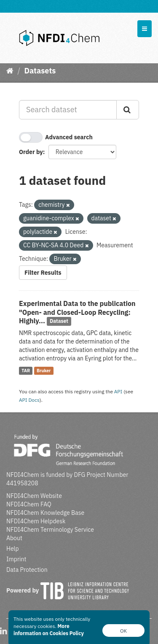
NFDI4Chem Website (34, 496)
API (118, 391)
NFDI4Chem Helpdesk (36, 521)
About (14, 538)
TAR (26, 371)
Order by (31, 152)
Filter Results (43, 273)
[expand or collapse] (145, 29)
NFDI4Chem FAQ (29, 504)
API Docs (29, 400)
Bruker (44, 371)
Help (13, 549)
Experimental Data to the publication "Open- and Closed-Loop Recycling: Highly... (77, 312)
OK (123, 631)
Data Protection (27, 570)
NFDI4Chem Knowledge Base (45, 513)
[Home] (10, 71)
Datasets (40, 71)
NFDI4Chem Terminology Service (50, 530)
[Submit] (128, 110)
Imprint (16, 559)
